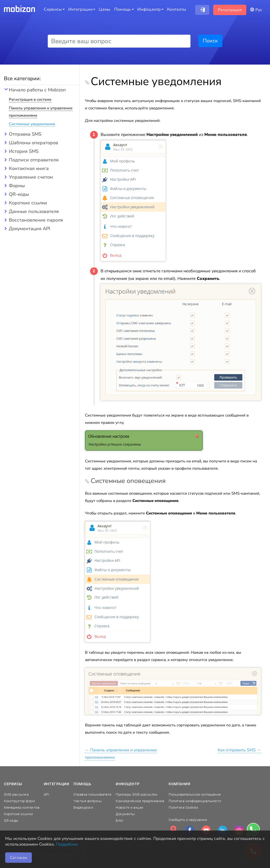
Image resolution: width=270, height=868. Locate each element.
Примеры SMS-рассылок (137, 794)
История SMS (24, 151)
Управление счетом (31, 177)
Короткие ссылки (28, 203)
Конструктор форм (19, 801)
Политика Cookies (183, 807)
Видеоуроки (83, 807)
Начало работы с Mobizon (37, 90)
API (47, 794)
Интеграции (57, 784)
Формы (17, 186)
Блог (119, 820)
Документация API (30, 229)
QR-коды (19, 194)
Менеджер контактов (22, 807)
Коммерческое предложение (140, 801)
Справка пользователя (92, 794)
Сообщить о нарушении (188, 820)
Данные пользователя (34, 211)
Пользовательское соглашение (195, 794)
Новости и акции (130, 807)
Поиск (210, 41)
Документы (125, 814)
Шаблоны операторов (33, 143)
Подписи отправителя (34, 160)
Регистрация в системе (30, 99)
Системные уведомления (32, 124)
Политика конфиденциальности (195, 801)
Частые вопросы (88, 801)
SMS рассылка (16, 794)
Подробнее (67, 844)
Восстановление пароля (36, 220)
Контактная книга (29, 168)
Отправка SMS (25, 134)
